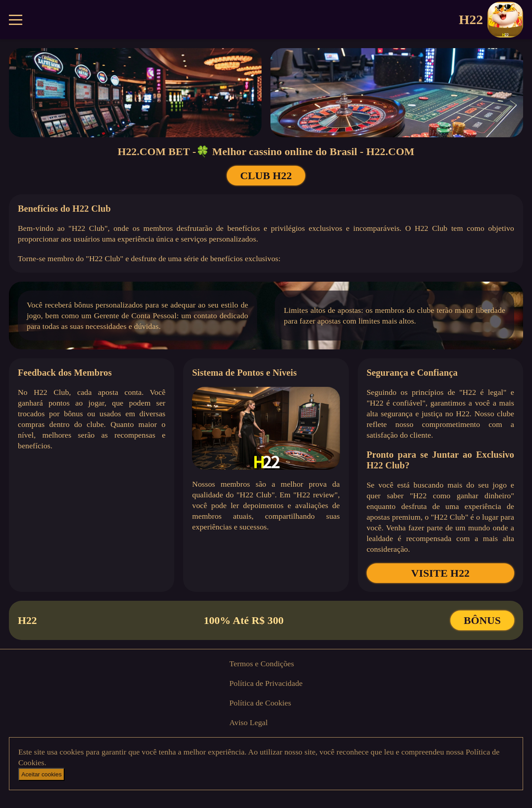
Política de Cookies (260, 703)
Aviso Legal (249, 722)
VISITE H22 (440, 573)
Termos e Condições (262, 664)
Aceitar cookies (41, 774)
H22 (491, 20)
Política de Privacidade (266, 683)
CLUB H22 (266, 176)
